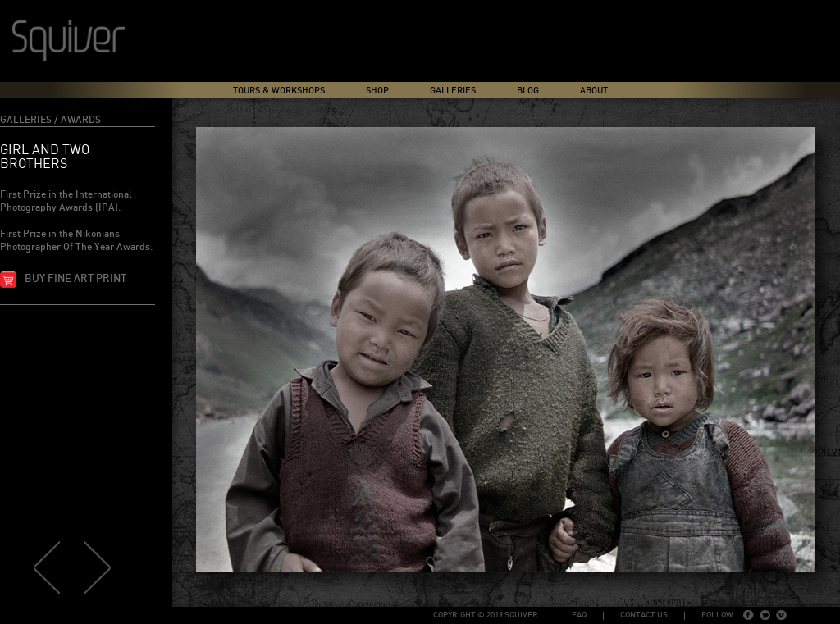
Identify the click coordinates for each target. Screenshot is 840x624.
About (594, 91)
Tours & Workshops (279, 91)
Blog (528, 91)
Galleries (453, 91)
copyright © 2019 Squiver (486, 615)
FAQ (579, 615)
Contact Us (644, 615)
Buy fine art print (75, 279)
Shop (377, 91)
